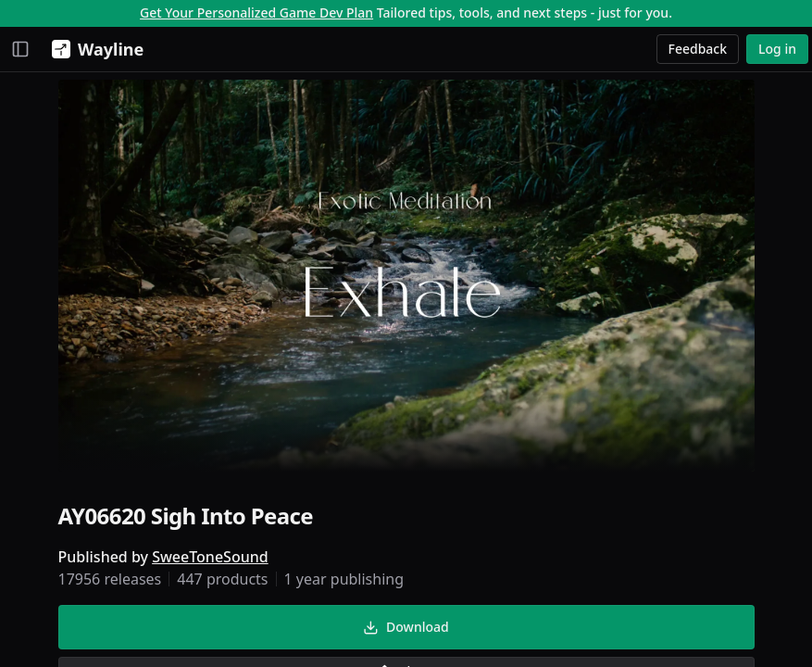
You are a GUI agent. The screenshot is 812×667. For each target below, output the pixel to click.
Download (406, 627)
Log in (777, 49)
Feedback (698, 49)
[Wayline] (94, 49)
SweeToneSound (210, 557)
